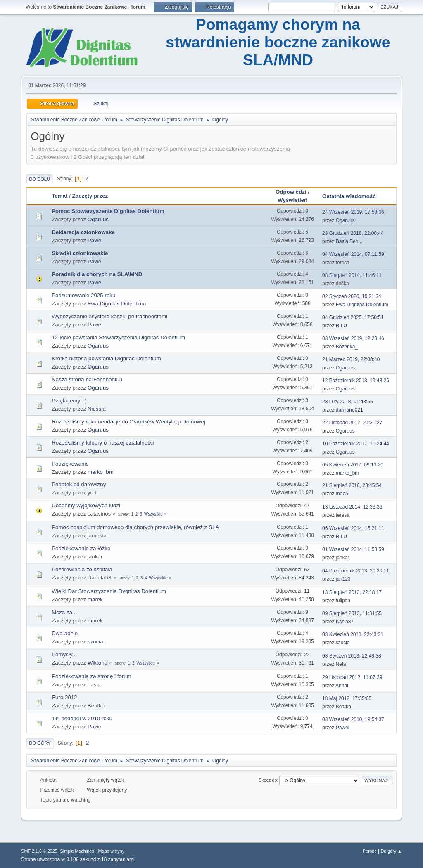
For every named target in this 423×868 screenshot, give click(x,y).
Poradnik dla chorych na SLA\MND (97, 274)
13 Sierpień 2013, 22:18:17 (352, 592)
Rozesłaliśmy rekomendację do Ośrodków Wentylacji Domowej (128, 422)
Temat (59, 196)
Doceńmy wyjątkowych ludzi (86, 505)
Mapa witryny (111, 851)
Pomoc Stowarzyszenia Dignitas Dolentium (108, 211)
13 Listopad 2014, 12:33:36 (352, 507)
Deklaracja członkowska (83, 232)
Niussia (97, 409)
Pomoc (370, 851)
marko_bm (101, 472)
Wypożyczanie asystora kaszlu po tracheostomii (110, 316)
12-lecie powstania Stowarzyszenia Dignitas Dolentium (118, 337)
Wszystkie (153, 514)
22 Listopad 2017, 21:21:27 (352, 423)
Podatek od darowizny (79, 484)
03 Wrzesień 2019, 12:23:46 (353, 338)
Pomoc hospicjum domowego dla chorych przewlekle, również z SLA (135, 527)
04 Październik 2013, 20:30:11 (356, 571)
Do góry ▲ (391, 851)
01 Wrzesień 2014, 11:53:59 (353, 549)
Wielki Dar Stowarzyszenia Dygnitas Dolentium (109, 591)
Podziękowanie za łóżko (81, 548)
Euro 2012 (64, 697)
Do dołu (39, 179)
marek (95, 600)
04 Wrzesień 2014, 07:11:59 (353, 254)
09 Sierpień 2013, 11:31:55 (352, 613)
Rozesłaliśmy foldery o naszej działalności (103, 443)
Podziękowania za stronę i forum (91, 676)
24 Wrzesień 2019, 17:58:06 (353, 212)
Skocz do (268, 780)
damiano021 (349, 410)
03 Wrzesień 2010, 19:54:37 (353, 719)
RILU (341, 326)
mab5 (342, 494)
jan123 (343, 579)
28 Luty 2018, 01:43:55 (348, 402)
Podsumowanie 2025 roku (83, 295)
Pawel (95, 240)
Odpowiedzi (291, 192)
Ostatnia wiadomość (353, 196)
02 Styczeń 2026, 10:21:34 (352, 296)
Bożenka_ (347, 347)
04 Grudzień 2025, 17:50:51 (353, 317)
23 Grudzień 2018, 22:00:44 (353, 233)
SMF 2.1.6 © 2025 (39, 851)
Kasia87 (345, 622)
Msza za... (64, 612)
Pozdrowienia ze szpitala (82, 569)
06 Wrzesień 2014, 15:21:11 (353, 528)
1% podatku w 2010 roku (82, 718)
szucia (95, 642)
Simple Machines (77, 851)
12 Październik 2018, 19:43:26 (356, 381)
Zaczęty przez (90, 196)
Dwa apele (65, 633)
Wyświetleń (292, 200)
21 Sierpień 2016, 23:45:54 (352, 485)
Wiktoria (97, 663)
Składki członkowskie (80, 253)
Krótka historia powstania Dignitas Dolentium (106, 358)
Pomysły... (64, 654)
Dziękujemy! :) (69, 401)
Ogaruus (98, 219)
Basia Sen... (349, 241)
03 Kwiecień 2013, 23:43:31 (353, 634)
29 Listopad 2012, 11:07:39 (352, 677)
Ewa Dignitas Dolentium (117, 304)
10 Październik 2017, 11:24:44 (356, 444)
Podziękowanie (70, 464)
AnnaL (343, 686)
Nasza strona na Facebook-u (87, 380)
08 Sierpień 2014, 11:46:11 (352, 275)
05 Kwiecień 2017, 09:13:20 (353, 465)
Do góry (40, 743)
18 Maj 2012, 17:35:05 (347, 698)
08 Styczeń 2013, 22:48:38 (352, 656)
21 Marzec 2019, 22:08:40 (351, 359)
